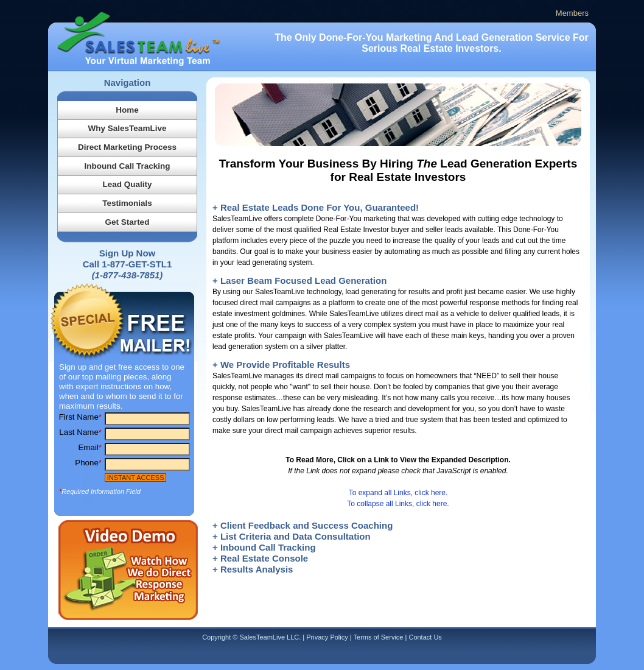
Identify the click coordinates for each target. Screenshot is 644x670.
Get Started (128, 222)
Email (90, 447)
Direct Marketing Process (127, 147)
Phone (88, 463)
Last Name (80, 432)
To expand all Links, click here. (398, 493)
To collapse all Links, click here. (398, 504)
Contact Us (425, 637)
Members (572, 13)
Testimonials (127, 203)
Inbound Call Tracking (127, 166)
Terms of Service (379, 637)
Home (127, 110)
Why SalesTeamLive (128, 128)
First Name (80, 417)
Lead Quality (127, 184)
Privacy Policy (327, 637)
